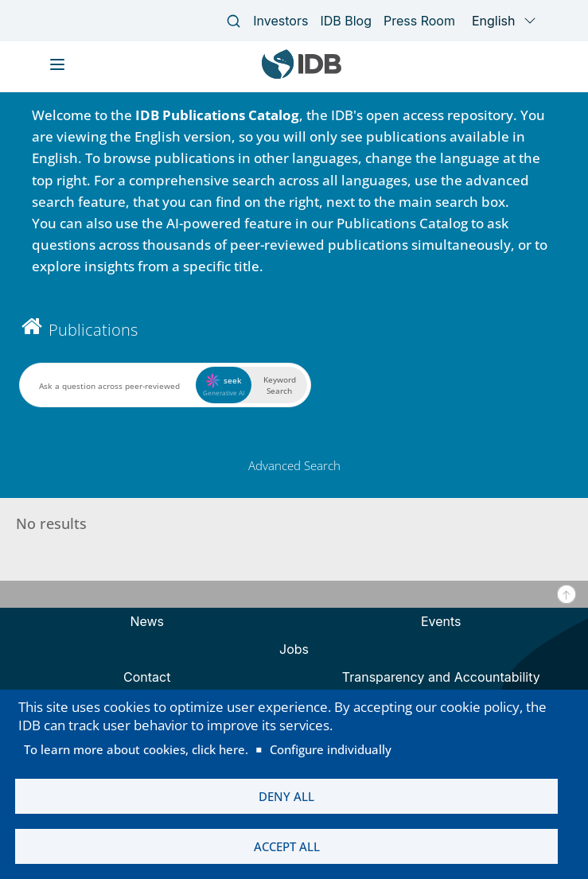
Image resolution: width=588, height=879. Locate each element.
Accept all (287, 845)
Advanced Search (294, 465)
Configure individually (331, 743)
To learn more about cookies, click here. (136, 743)
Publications (93, 330)
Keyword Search (280, 385)
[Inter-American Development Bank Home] (302, 75)
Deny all (286, 791)
